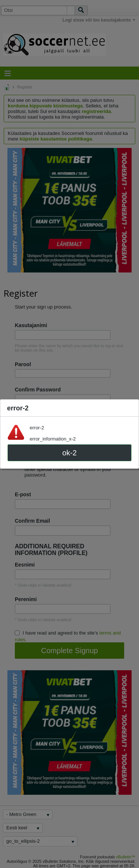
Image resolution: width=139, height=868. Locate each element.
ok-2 (69, 453)
